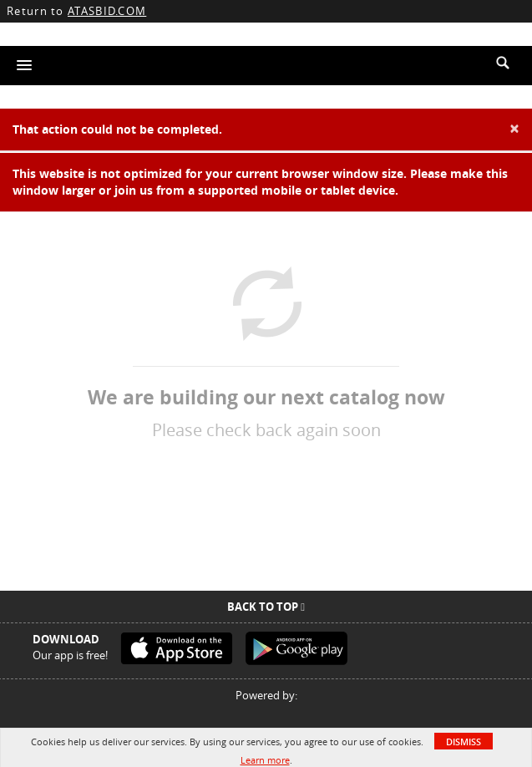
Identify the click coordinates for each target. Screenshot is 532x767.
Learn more (265, 760)
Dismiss (464, 742)
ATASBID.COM (107, 11)
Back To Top (266, 607)
